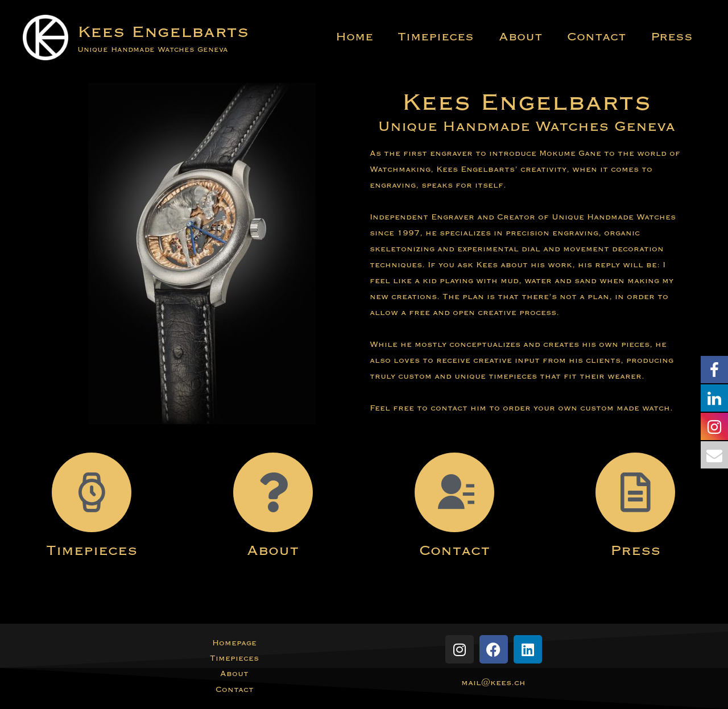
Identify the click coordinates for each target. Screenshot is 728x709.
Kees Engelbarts (163, 31)
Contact (591, 37)
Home (337, 37)
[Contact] (454, 492)
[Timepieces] (92, 492)
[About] (273, 492)
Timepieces (423, 37)
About (511, 37)
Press (670, 37)
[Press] (635, 492)
